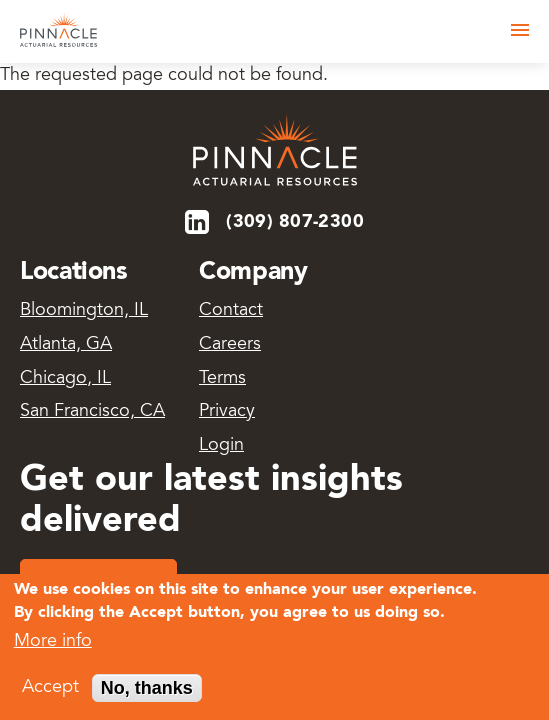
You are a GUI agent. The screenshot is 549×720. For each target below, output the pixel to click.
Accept (50, 691)
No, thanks (147, 691)
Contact (231, 311)
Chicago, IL (65, 379)
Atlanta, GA (66, 345)
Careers (230, 345)
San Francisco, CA (92, 412)
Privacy (227, 412)
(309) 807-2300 (295, 222)
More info (53, 645)
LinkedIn (198, 222)
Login (221, 446)
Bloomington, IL (84, 311)
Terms (222, 379)
